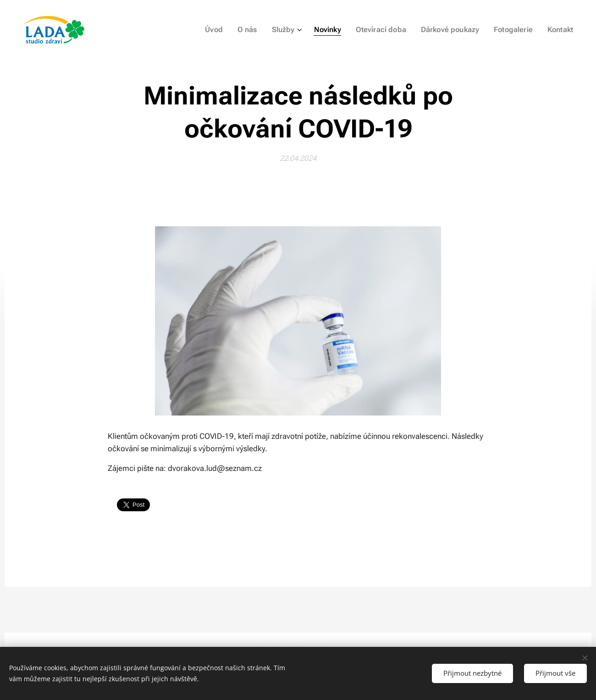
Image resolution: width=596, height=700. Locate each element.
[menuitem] (230, 30)
